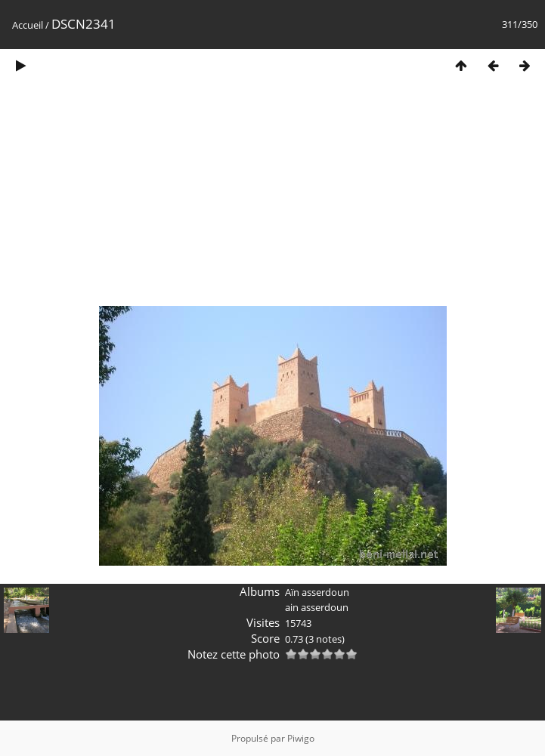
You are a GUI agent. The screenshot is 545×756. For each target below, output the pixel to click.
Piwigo (301, 738)
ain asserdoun (317, 607)
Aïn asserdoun (317, 592)
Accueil (28, 25)
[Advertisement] (272, 199)
